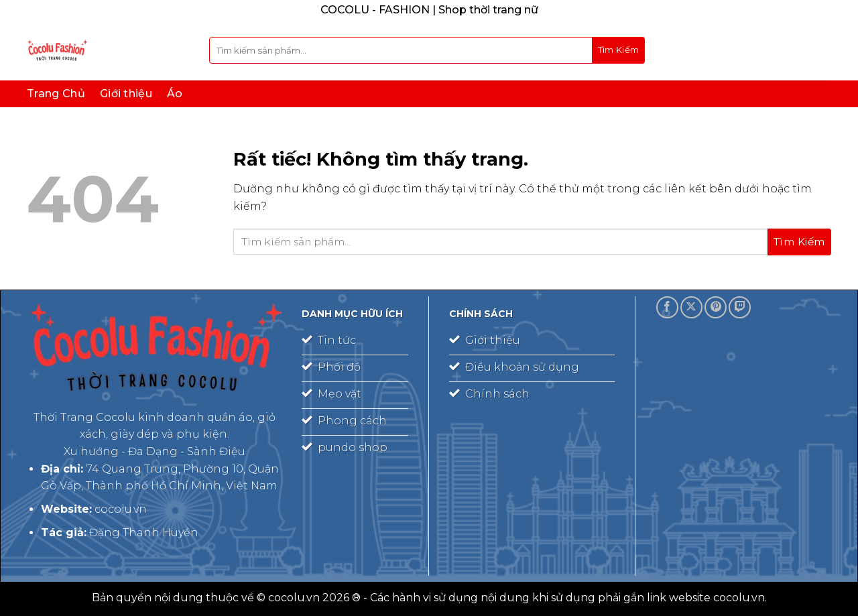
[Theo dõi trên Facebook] (667, 307)
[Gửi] (619, 50)
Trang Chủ (56, 94)
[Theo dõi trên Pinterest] (716, 307)
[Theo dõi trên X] (691, 307)
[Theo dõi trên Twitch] (740, 307)
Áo (175, 94)
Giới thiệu (126, 94)
